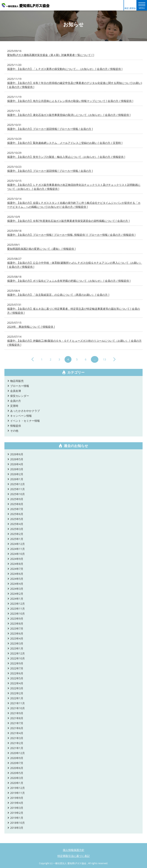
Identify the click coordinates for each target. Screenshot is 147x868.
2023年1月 (17, 648)
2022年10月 (17, 658)
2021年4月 (17, 733)
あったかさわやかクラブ (25, 411)
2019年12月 (17, 788)
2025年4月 (17, 524)
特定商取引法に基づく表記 (74, 856)
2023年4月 (17, 638)
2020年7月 (17, 763)
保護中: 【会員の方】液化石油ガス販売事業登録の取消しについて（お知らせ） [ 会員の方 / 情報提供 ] (69, 115)
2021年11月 (17, 703)
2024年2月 (17, 594)
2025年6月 (17, 514)
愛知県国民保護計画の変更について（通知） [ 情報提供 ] (41, 249)
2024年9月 (17, 559)
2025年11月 (17, 489)
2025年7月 (17, 509)
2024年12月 (17, 544)
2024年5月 (17, 579)
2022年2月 (17, 693)
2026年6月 (17, 454)
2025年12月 (17, 484)
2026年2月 (17, 474)
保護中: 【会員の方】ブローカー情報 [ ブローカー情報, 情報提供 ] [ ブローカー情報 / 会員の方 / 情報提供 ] (71, 235)
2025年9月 (17, 499)
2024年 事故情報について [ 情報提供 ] (31, 327)
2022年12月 (17, 653)
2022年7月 (17, 668)
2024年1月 (17, 599)
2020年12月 (17, 753)
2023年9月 (17, 619)
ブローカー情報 (20, 386)
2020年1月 (17, 783)
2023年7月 (17, 628)
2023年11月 (17, 609)
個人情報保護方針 (74, 850)
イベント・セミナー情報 (25, 421)
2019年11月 (17, 793)
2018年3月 (17, 828)
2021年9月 (17, 713)
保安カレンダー (20, 396)
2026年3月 (17, 469)
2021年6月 (17, 728)
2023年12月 (17, 604)
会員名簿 (16, 391)
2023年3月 (17, 643)
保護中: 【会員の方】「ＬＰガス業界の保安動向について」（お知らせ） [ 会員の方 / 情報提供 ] (65, 69)
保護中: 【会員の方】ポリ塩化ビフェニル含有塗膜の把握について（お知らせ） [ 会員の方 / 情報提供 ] (69, 281)
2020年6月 (17, 768)
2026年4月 (17, 464)
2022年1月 (17, 698)
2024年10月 (17, 554)
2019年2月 (17, 813)
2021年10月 (17, 708)
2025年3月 (17, 529)
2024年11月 (17, 549)
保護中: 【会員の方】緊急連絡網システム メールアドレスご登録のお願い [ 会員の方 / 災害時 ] (65, 143)
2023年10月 (17, 614)
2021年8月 (17, 718)
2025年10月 (17, 494)
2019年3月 (17, 808)
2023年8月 (17, 624)
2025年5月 (17, 519)
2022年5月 (17, 678)
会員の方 (16, 401)
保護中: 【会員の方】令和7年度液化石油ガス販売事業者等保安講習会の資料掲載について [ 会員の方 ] (68, 221)
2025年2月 (17, 534)
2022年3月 (17, 688)
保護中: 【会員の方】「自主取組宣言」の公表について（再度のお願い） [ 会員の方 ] (58, 295)
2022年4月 (17, 683)
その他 (14, 431)
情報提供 (16, 426)
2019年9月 (17, 798)
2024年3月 (17, 589)
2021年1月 (17, 748)
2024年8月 (17, 564)
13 (105, 359)
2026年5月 (17, 459)
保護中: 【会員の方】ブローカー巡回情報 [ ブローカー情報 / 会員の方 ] (50, 129)
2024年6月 (17, 574)
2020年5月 (17, 773)
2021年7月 (17, 723)
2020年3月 (17, 778)
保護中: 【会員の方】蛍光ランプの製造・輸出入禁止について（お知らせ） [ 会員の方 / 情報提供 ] (66, 157)
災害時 (14, 406)
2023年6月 (17, 633)
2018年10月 (17, 823)
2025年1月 (17, 539)
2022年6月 (17, 673)
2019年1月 (17, 818)
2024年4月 (17, 584)
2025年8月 (17, 504)
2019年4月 (17, 803)
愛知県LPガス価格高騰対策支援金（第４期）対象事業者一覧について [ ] (51, 55)
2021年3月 (17, 738)
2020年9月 (17, 758)
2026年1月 (17, 479)
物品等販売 (17, 381)
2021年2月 (17, 743)
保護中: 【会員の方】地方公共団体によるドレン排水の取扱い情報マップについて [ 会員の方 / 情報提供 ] (70, 101)
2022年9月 (17, 663)
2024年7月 (17, 569)
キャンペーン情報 (21, 416)
